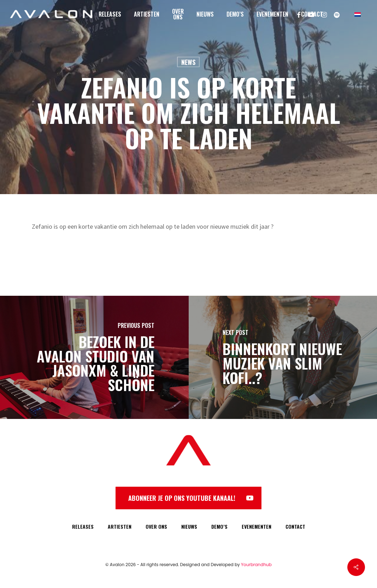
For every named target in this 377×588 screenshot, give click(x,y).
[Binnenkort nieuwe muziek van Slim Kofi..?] (283, 357)
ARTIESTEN (120, 526)
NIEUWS (189, 526)
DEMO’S (219, 526)
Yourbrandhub (256, 565)
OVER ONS (156, 526)
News (188, 62)
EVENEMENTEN (257, 526)
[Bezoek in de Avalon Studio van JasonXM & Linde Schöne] (94, 357)
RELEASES (83, 526)
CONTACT (295, 526)
